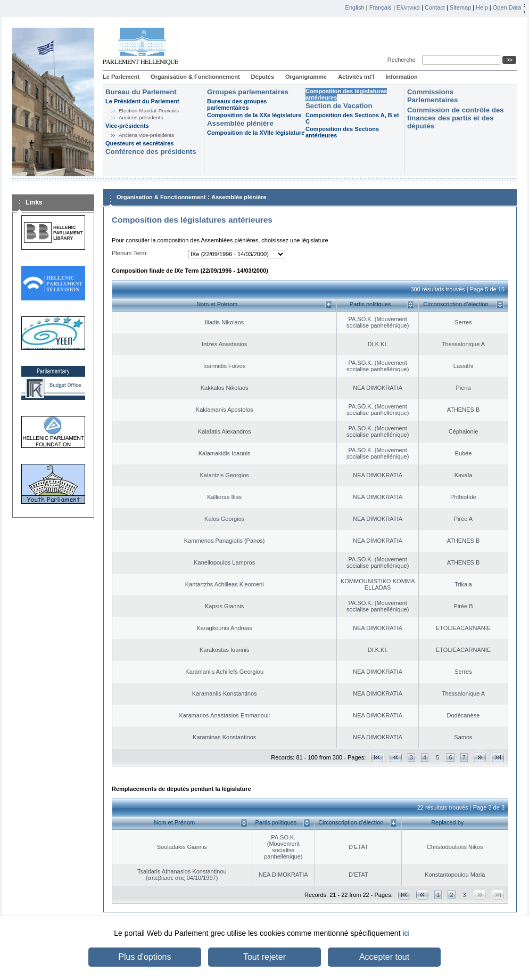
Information (402, 77)
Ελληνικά (408, 7)
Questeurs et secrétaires (139, 143)
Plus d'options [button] (144, 957)
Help (482, 7)
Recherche (403, 60)
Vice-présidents (127, 126)
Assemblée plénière (240, 123)
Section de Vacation (339, 106)
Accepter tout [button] (384, 957)
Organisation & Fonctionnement (195, 77)
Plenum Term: (130, 253)
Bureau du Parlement (141, 92)
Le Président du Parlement (142, 101)
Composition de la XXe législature (254, 115)
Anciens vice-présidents (146, 135)
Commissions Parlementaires (432, 96)
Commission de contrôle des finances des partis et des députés (456, 118)
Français (381, 7)
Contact (435, 7)
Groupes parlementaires (248, 92)
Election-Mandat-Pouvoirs (149, 111)
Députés (263, 77)
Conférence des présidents (151, 152)
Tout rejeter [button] (264, 957)
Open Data (507, 7)
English (355, 7)
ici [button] (406, 933)
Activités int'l (356, 77)
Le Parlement (121, 77)
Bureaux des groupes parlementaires (237, 104)
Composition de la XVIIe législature (256, 133)
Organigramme (306, 77)
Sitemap (460, 7)
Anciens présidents (141, 117)
